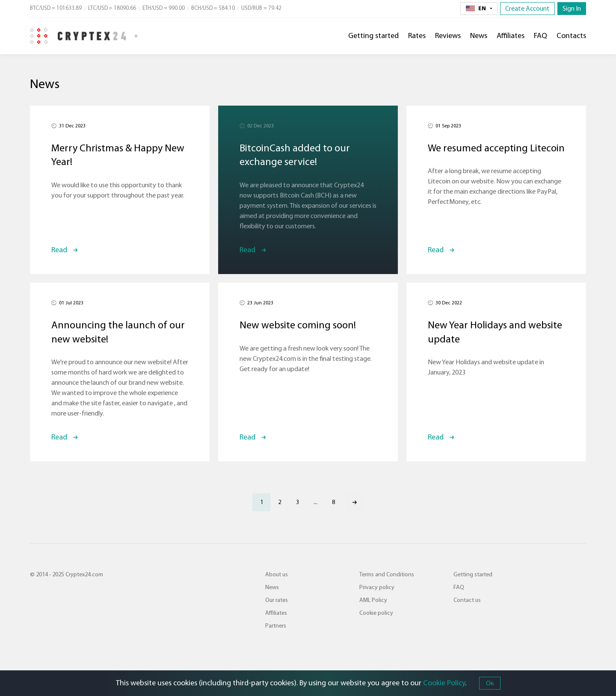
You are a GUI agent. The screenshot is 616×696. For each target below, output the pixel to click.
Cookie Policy (444, 683)
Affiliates (511, 36)
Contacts (571, 36)
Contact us (467, 600)
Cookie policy (376, 613)
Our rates (277, 600)
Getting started (373, 36)
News (479, 36)
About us (277, 575)
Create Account (527, 9)
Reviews (448, 36)
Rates (417, 36)
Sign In (572, 9)
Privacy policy (377, 587)
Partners (276, 626)
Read (59, 250)
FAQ (540, 36)
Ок (490, 683)
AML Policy (373, 600)
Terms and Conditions (387, 575)
